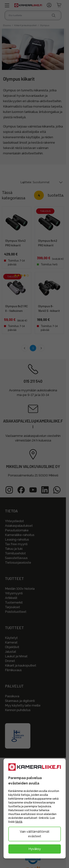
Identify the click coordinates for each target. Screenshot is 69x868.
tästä (19, 822)
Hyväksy (35, 849)
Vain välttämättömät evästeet (35, 834)
